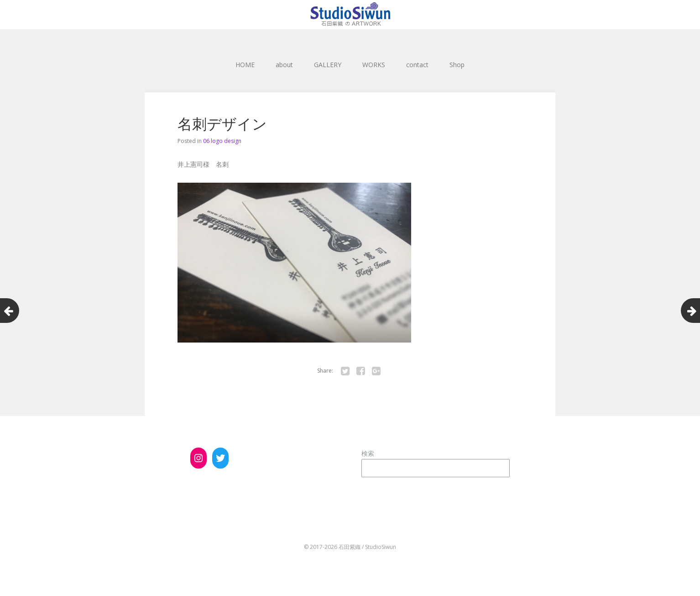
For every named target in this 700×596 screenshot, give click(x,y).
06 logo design (222, 141)
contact (417, 65)
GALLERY (328, 65)
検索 (368, 453)
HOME (245, 65)
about (284, 65)
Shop (457, 65)
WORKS (374, 65)
